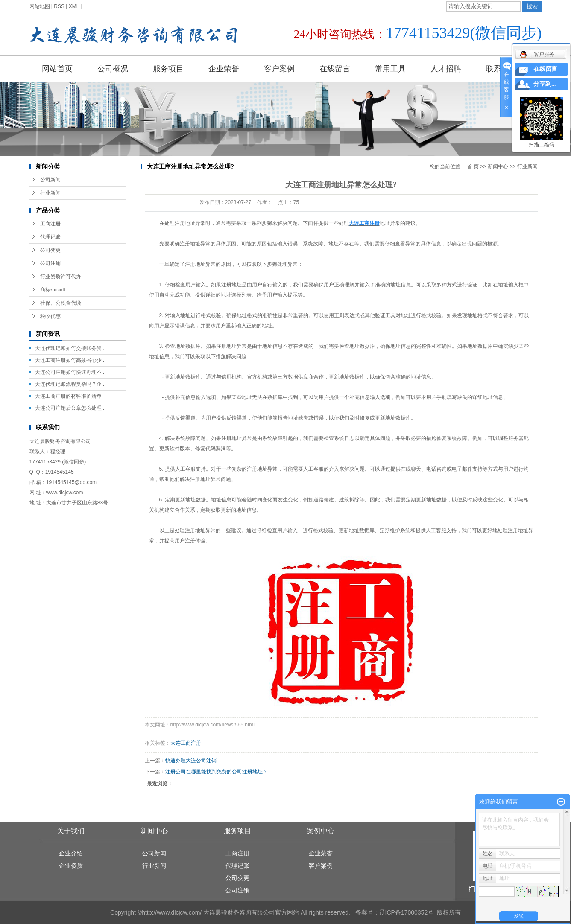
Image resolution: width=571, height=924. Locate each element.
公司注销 (50, 263)
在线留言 (335, 69)
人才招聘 (446, 69)
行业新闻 (50, 193)
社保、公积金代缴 (61, 303)
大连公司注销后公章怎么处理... (70, 408)
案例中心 (321, 831)
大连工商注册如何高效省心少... (70, 360)
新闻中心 (498, 166)
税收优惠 (50, 316)
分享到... (545, 84)
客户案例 (279, 69)
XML (74, 6)
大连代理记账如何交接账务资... (70, 348)
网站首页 (57, 69)
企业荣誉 (224, 69)
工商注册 (50, 224)
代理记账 (50, 237)
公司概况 (113, 69)
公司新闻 (50, 180)
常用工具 (390, 69)
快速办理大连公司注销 (191, 761)
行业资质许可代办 (61, 277)
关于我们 (71, 831)
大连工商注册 (186, 743)
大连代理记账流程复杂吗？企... (70, 384)
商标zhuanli (53, 290)
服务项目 (168, 69)
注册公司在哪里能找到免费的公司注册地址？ (217, 772)
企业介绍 (71, 853)
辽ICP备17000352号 (407, 912)
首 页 (473, 166)
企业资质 (71, 866)
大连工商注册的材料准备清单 (68, 396)
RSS (59, 6)
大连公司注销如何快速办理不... (70, 372)
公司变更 (50, 250)
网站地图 (40, 6)
